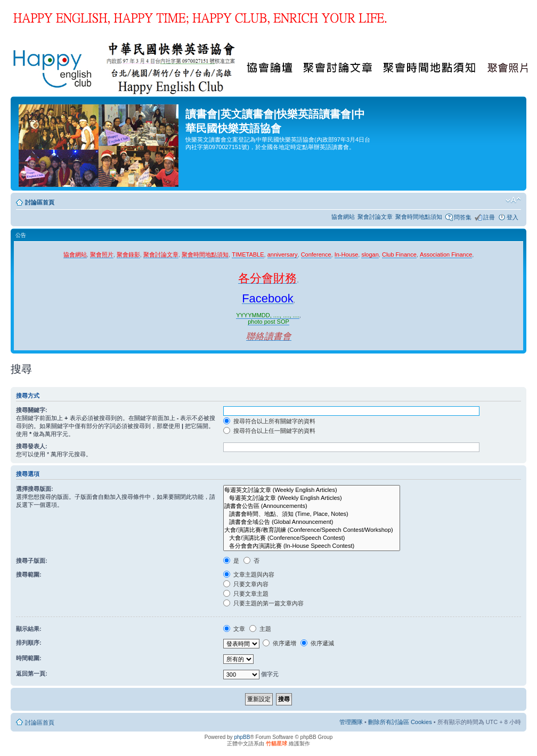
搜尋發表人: (32, 446)
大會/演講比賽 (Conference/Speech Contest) (312, 538)
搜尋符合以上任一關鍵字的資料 (269, 431)
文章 (234, 629)
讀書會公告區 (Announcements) (312, 506)
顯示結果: (29, 629)
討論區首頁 (40, 202)
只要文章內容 (246, 584)
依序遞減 (317, 643)
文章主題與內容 (249, 574)
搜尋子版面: (32, 561)
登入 (512, 217)
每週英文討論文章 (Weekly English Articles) (312, 490)
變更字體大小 (513, 200)
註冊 (489, 217)
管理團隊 (351, 722)
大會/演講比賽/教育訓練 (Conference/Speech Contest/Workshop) (312, 530)
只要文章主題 (246, 594)
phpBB (242, 737)
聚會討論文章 (375, 217)
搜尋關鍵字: (32, 410)
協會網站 (343, 217)
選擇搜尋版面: (35, 489)
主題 (260, 629)
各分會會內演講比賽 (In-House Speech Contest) (312, 546)
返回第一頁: (32, 673)
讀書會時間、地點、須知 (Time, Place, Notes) (312, 514)
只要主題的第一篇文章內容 (263, 603)
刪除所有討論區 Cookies (400, 722)
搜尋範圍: (29, 574)
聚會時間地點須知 (419, 217)
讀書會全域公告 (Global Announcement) (312, 522)
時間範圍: (29, 658)
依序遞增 (279, 643)
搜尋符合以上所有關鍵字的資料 (269, 421)
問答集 (463, 217)
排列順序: (29, 643)
